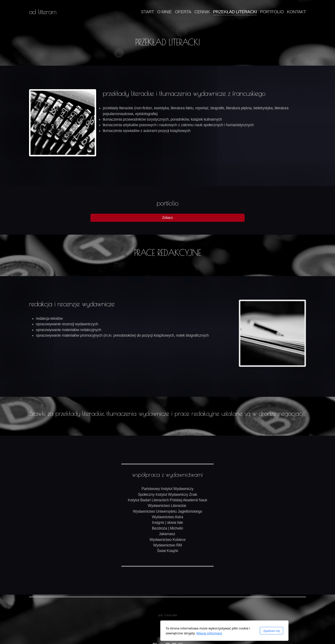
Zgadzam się (215, 631)
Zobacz (167, 218)
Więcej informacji (152, 633)
